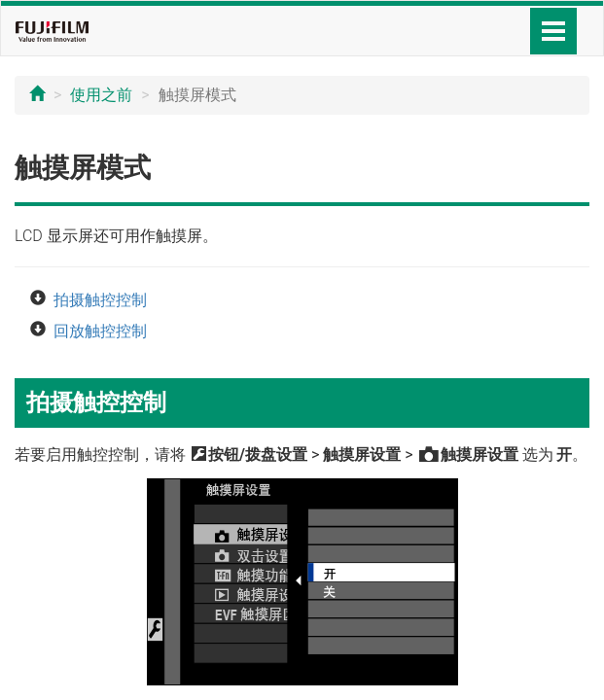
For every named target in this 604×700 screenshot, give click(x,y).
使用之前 (101, 95)
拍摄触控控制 (100, 300)
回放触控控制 (100, 331)
